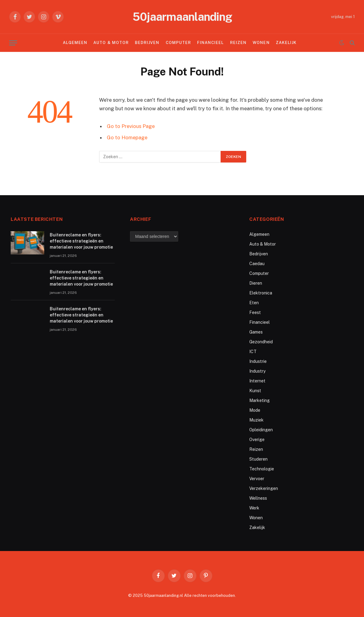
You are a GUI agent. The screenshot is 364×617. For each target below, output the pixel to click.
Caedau (257, 264)
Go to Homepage (127, 137)
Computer (178, 43)
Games (256, 332)
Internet (257, 381)
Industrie (258, 361)
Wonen (261, 43)
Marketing (259, 400)
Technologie (262, 469)
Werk (254, 508)
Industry (257, 371)
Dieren (256, 283)
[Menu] (13, 43)
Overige (257, 440)
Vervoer (257, 479)
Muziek (256, 420)
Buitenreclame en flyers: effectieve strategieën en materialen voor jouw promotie (81, 241)
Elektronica (261, 293)
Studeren (258, 459)
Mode (255, 410)
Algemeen (75, 43)
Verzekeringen (264, 488)
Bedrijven (147, 43)
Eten (254, 303)
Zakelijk (286, 43)
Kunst (255, 391)
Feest (255, 312)
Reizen (238, 43)
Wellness (258, 498)
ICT (253, 352)
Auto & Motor (111, 43)
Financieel (210, 43)
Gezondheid (261, 342)
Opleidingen (261, 430)
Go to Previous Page (131, 126)
